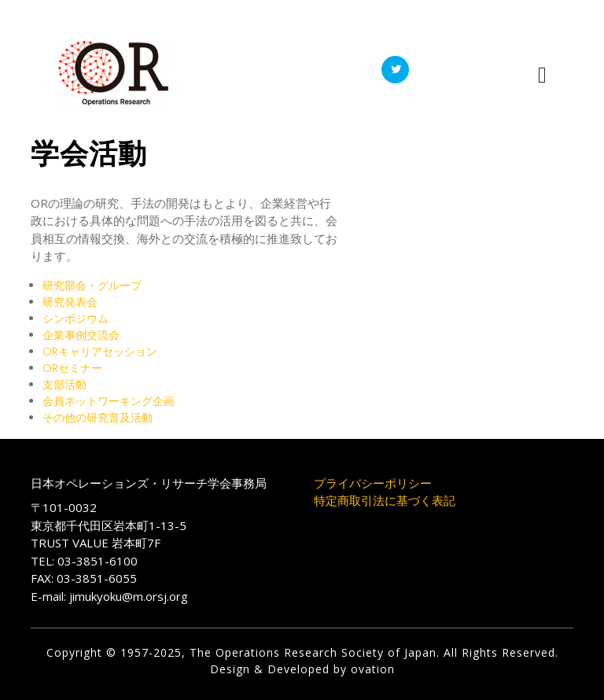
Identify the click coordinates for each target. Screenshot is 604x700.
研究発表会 (70, 302)
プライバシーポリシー (373, 483)
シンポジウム (75, 319)
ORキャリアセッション (100, 352)
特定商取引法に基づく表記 (385, 500)
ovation (371, 669)
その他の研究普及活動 (98, 418)
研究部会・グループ (92, 286)
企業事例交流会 (81, 335)
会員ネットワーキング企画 (109, 401)
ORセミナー (72, 368)
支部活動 (64, 385)
